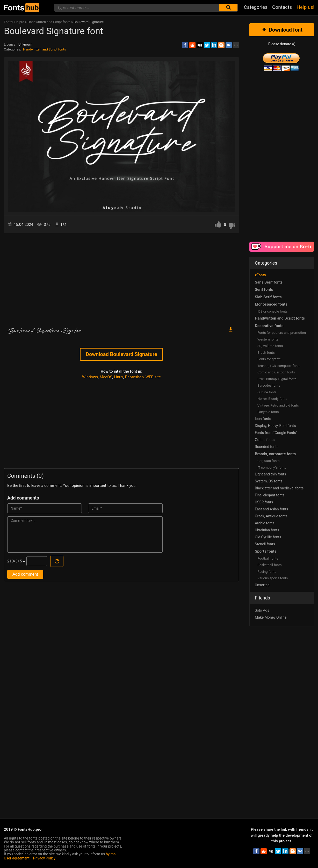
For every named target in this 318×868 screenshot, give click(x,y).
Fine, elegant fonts (270, 495)
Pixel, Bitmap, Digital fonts (277, 379)
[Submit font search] (228, 8)
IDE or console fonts (273, 311)
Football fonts (268, 558)
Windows (90, 377)
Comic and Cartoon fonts (276, 372)
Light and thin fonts (270, 474)
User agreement (17, 858)
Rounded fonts (267, 447)
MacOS (106, 377)
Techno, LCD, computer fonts (279, 366)
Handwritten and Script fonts (45, 49)
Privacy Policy (44, 858)
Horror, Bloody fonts (272, 399)
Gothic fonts (265, 440)
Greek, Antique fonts (271, 516)
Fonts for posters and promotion (282, 333)
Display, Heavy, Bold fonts (275, 426)
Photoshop (135, 377)
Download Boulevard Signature (121, 354)
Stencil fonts (265, 544)
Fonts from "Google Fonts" (276, 433)
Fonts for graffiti (269, 359)
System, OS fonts (269, 481)
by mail (112, 854)
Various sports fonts (273, 578)
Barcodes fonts (269, 385)
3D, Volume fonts (270, 346)
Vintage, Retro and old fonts (278, 405)
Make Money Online (271, 617)
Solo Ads (262, 610)
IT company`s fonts (272, 468)
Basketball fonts (269, 565)
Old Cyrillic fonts (268, 537)
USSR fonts (264, 502)
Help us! (305, 7)
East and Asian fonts (272, 509)
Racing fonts (267, 572)
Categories (256, 7)
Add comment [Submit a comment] (25, 574)
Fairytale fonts (268, 412)
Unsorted (262, 585)
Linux (119, 377)
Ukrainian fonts (267, 530)
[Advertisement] (121, 277)
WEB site (153, 377)
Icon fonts (263, 419)
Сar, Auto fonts (268, 461)
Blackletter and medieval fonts (279, 488)
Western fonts (268, 339)
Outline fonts (267, 392)
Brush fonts (266, 353)
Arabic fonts (265, 523)
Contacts (282, 7)
